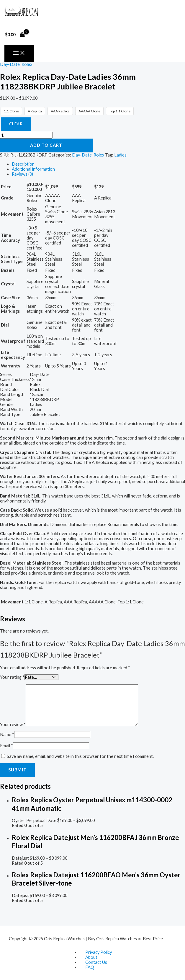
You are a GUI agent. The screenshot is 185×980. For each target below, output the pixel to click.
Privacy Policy (99, 952)
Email (6, 745)
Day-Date (10, 64)
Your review (13, 724)
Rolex (27, 64)
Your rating (12, 677)
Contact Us (96, 962)
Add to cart (46, 145)
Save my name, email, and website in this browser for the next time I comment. (80, 756)
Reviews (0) (22, 174)
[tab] (98, 164)
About (91, 957)
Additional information (33, 169)
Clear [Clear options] (16, 124)
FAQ (90, 967)
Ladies (120, 155)
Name (7, 734)
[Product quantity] (26, 135)
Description (23, 164)
